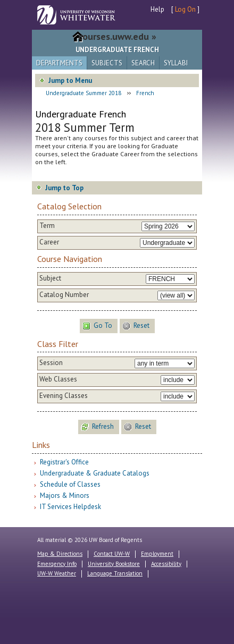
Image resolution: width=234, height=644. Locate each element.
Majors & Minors (65, 495)
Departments (59, 63)
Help (157, 9)
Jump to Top (64, 188)
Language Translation (115, 573)
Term (47, 226)
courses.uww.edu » (117, 36)
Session (51, 363)
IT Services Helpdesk (70, 507)
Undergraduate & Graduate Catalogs (95, 473)
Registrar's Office (64, 462)
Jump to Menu (70, 80)
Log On (185, 9)
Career (49, 242)
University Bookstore (114, 564)
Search (143, 63)
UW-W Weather (57, 573)
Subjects (107, 63)
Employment (157, 554)
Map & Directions (60, 554)
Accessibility (166, 564)
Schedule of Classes (70, 484)
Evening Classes (64, 396)
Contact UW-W (112, 554)
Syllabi (176, 63)
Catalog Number (64, 295)
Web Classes (58, 379)
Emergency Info (57, 564)
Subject (50, 278)
